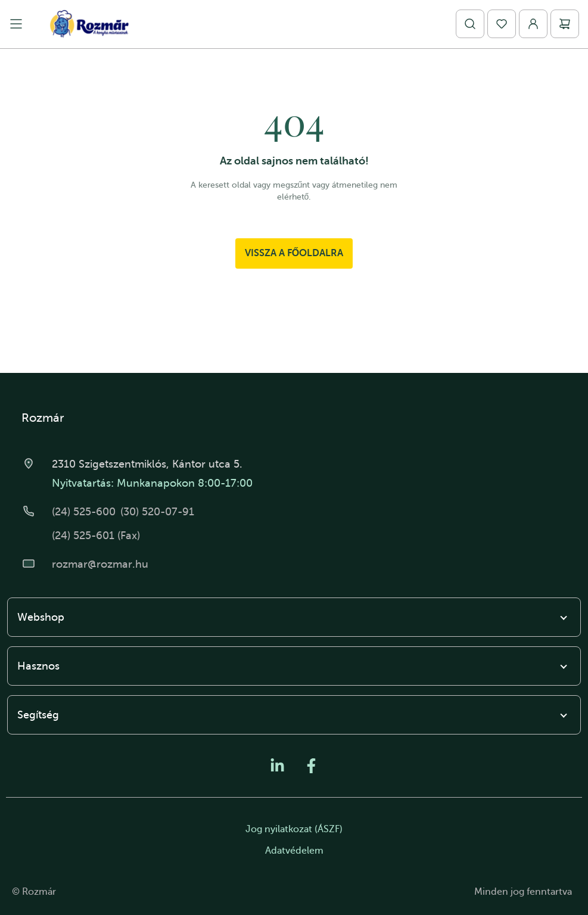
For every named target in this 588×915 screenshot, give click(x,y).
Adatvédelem (294, 851)
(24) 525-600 (84, 512)
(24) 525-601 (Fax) (96, 536)
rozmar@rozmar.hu (100, 564)
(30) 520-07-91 (157, 512)
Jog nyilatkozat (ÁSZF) (294, 829)
